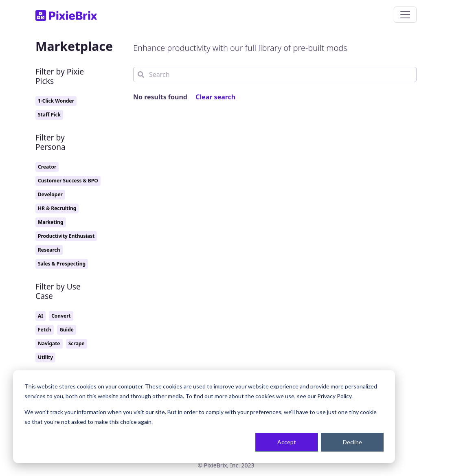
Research (49, 250)
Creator (47, 167)
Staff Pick (49, 115)
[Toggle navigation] (405, 15)
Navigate (49, 343)
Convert (61, 316)
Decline (352, 442)
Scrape (77, 343)
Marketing (51, 222)
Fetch (45, 330)
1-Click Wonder (56, 101)
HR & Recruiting (57, 208)
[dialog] (204, 417)
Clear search (215, 97)
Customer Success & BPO (68, 181)
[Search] (275, 75)
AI (41, 316)
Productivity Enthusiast (66, 236)
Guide (67, 330)
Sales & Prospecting (62, 264)
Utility (45, 357)
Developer (50, 194)
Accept (287, 442)
